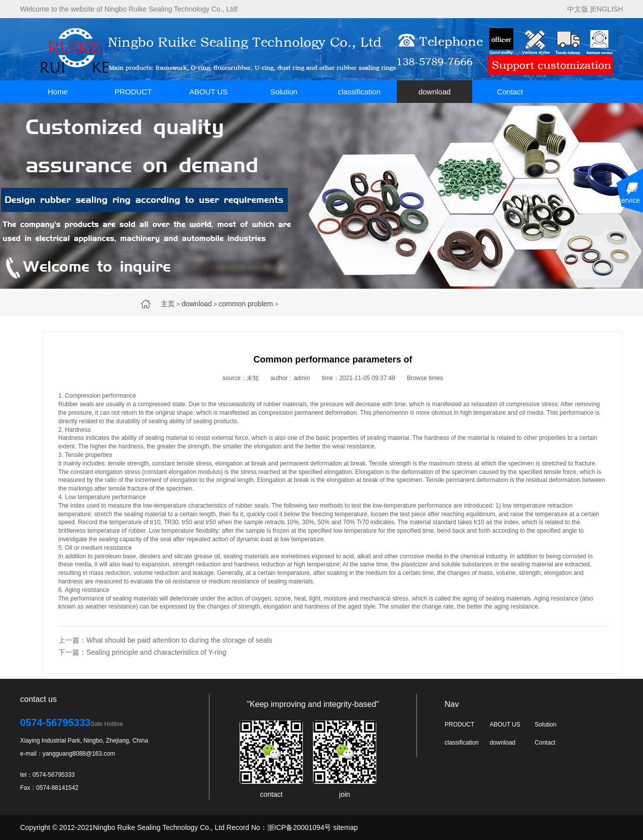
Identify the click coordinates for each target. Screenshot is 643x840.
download (435, 92)
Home (58, 92)
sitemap (345, 827)
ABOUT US (208, 92)
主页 (168, 304)
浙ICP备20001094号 (299, 827)
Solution (284, 92)
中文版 (578, 9)
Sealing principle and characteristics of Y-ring (156, 652)
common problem (246, 304)
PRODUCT (133, 92)
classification (359, 92)
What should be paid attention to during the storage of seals (179, 640)
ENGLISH (608, 9)
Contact (510, 92)
